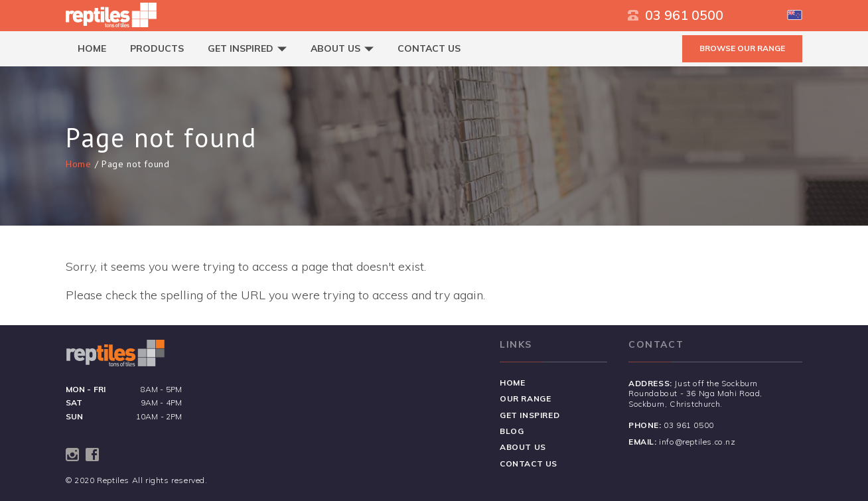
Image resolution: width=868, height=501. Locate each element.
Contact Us (429, 48)
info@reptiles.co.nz (697, 442)
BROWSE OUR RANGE (742, 48)
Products (157, 48)
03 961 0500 (676, 15)
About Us (342, 48)
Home (92, 48)
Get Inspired (247, 48)
